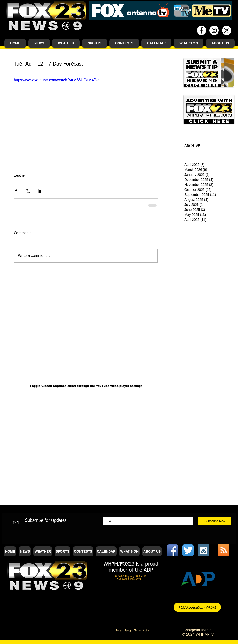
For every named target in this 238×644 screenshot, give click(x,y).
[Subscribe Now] (215, 521)
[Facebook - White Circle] (201, 30)
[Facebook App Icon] (173, 550)
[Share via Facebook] (16, 191)
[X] (227, 30)
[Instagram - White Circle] (214, 30)
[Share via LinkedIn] (39, 191)
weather (20, 175)
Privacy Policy (124, 631)
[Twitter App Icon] (188, 550)
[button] (39, 43)
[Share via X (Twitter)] (28, 191)
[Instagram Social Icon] (203, 550)
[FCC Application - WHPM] (197, 607)
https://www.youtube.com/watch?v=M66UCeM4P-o (57, 80)
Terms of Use (141, 631)
